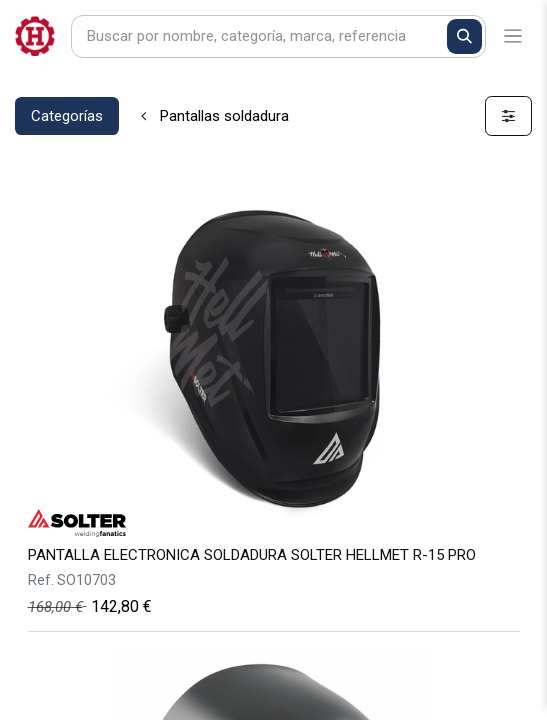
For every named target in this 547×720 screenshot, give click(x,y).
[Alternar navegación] (513, 36)
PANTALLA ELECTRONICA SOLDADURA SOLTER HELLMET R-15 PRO (252, 555)
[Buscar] (464, 36)
